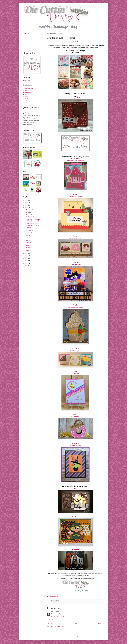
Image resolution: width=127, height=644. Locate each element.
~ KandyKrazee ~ (75, 416)
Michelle (27, 103)
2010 (26, 266)
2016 (26, 208)
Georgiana (27, 81)
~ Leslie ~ (75, 371)
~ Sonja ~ (75, 488)
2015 (26, 253)
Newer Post (50, 623)
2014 (26, 256)
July (27, 235)
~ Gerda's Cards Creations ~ (75, 307)
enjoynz (66, 636)
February (29, 248)
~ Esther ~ (75, 194)
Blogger (77, 636)
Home (76, 623)
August (28, 233)
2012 (26, 261)
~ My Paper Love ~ (75, 446)
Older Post (101, 623)
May (28, 240)
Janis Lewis (54, 612)
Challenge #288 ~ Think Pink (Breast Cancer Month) (33, 220)
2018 (26, 203)
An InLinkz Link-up (52, 596)
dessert (53, 603)
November (29, 212)
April (28, 243)
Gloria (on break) (29, 92)
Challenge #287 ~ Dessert (32, 223)
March (28, 245)
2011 (26, 263)
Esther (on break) (29, 88)
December (29, 210)
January (28, 250)
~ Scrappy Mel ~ (75, 98)
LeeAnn (27, 99)
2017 (26, 205)
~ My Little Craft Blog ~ (75, 238)
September (29, 230)
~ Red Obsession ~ (75, 549)
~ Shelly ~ (75, 444)
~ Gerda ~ (75, 305)
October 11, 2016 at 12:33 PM (58, 616)
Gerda (26, 90)
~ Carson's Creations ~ (75, 264)
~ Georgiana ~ (75, 262)
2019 (26, 200)
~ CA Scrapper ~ (75, 373)
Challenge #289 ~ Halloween (33, 217)
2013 (26, 258)
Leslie (26, 101)
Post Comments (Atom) (59, 626)
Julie (26, 95)
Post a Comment (53, 620)
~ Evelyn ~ (75, 236)
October (28, 215)
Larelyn (26, 97)
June (28, 238)
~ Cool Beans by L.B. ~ (75, 351)
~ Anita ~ (75, 159)
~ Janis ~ (75, 517)
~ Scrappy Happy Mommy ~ (75, 161)
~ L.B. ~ (75, 348)
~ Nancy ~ (75, 414)
